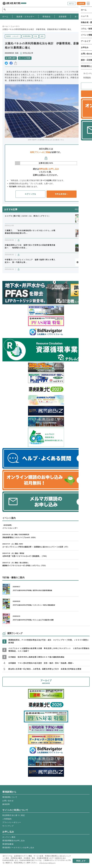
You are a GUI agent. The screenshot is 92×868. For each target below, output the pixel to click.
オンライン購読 (9, 837)
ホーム (5, 26)
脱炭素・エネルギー (13, 36)
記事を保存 (12, 58)
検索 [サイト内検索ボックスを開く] (85, 9)
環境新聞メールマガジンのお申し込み (18, 848)
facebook (11, 63)
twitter (6, 63)
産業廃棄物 (27, 36)
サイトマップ (8, 826)
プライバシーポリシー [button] (47, 863)
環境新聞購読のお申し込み (14, 841)
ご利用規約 (7, 819)
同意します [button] (81, 861)
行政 (36, 36)
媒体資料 (6, 804)
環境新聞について (10, 797)
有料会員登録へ (62, 194)
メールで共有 (26, 58)
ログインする (30, 194)
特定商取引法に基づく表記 (14, 815)
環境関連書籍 (8, 844)
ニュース (14, 26)
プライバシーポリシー (12, 822)
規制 (42, 36)
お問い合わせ (8, 801)
